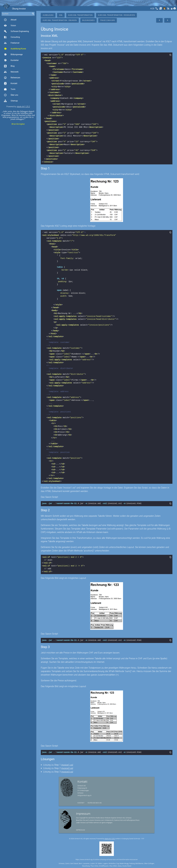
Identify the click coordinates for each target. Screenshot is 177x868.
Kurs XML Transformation (80, 15)
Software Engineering (16, 31)
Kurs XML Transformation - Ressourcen (116, 15)
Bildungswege (13, 55)
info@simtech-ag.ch (84, 795)
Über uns (11, 95)
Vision (10, 26)
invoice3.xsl (67, 771)
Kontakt (11, 83)
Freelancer (12, 43)
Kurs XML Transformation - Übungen (60, 20)
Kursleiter (11, 60)
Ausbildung (48, 15)
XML (61, 15)
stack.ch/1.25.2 (23, 107)
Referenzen (12, 78)
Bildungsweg (89, 20)
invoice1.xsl (67, 764)
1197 (142, 838)
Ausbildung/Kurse (15, 49)
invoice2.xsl (67, 767)
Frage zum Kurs (108, 20)
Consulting (12, 37)
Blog (9, 66)
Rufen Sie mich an (95, 802)
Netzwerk (11, 72)
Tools (10, 89)
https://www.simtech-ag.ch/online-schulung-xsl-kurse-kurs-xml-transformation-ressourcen (107, 859)
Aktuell (10, 20)
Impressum (80, 829)
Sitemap (11, 101)
